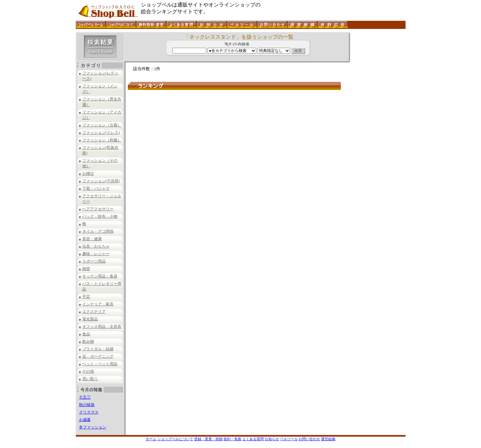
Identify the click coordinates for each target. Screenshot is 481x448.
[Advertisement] (377, 130)
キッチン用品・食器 (100, 276)
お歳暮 (85, 420)
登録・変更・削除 (208, 439)
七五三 (85, 397)
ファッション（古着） (102, 125)
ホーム (151, 439)
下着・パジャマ (96, 188)
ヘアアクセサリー (98, 209)
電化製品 (90, 319)
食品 (86, 334)
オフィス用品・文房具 (102, 326)
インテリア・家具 (98, 304)
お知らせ (272, 439)
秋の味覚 (87, 405)
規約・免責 (232, 439)
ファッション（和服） (102, 140)
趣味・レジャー (96, 254)
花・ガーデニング (98, 356)
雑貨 (86, 269)
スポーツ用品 (94, 261)
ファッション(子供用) (101, 181)
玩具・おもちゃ (96, 246)
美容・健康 (92, 239)
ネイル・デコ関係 (98, 231)
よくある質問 (253, 439)
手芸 (86, 297)
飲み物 (88, 341)
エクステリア (94, 312)
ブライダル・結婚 (98, 349)
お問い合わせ (309, 439)
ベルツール (289, 439)
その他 (88, 371)
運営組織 (328, 439)
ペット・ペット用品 (100, 364)
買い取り (90, 379)
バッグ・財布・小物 (100, 216)
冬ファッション (93, 427)
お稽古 (88, 173)
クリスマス (89, 412)
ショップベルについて (175, 439)
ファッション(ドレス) (101, 133)
